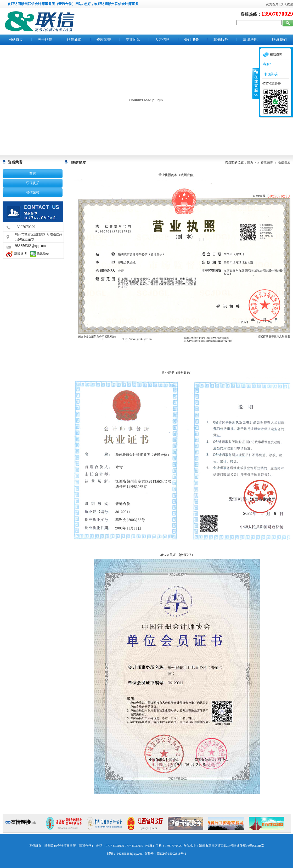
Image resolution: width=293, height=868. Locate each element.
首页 (250, 162)
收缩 (256, 83)
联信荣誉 (33, 192)
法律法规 (250, 40)
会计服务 (191, 40)
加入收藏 (287, 4)
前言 (33, 174)
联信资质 (33, 183)
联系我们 (279, 40)
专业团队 (133, 40)
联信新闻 (74, 40)
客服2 (267, 64)
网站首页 (16, 40)
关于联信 (45, 40)
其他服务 (221, 40)
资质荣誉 (104, 40)
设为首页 (272, 4)
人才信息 (162, 40)
